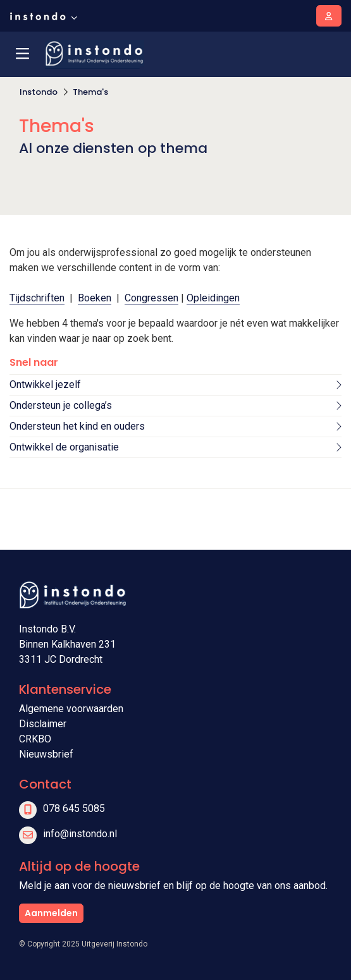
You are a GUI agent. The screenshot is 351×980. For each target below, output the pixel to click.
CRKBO (35, 739)
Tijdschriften (37, 298)
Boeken (95, 298)
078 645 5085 (74, 808)
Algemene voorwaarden (71, 709)
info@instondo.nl (80, 834)
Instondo (39, 92)
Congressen (151, 298)
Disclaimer (43, 724)
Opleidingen (213, 298)
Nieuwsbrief (46, 754)
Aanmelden (51, 913)
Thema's (90, 92)
